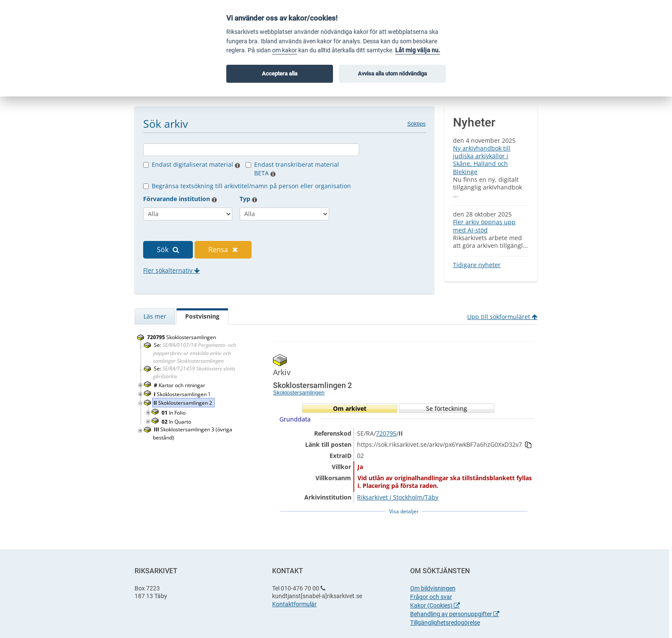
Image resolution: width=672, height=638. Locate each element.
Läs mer (155, 316)
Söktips (416, 124)
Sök (168, 250)
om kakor (285, 50)
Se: (195, 353)
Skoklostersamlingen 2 (183, 403)
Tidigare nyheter (477, 265)
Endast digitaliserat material (196, 164)
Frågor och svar (431, 597)
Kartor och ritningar (180, 385)
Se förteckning (447, 408)
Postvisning (202, 316)
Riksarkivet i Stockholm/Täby (398, 497)
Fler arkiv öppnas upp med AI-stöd (484, 226)
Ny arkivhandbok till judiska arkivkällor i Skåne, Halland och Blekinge (482, 160)
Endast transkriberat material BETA (297, 169)
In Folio (174, 413)
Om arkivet (350, 408)
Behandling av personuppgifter (455, 614)
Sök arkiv (165, 123)
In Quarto (177, 422)
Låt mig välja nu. (418, 50)
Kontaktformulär (294, 604)
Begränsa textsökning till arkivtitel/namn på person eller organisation (251, 186)
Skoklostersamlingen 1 (183, 394)
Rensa (223, 250)
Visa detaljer (404, 511)
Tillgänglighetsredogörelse (445, 623)
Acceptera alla (280, 74)
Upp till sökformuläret (502, 317)
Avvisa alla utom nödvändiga (392, 74)
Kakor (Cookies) (435, 605)
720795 (386, 433)
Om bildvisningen (433, 588)
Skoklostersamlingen (182, 337)
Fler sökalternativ (171, 270)
